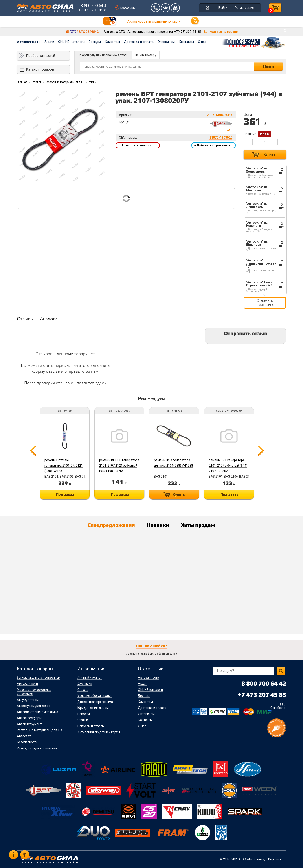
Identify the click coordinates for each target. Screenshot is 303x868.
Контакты (186, 42)
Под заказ (65, 495)
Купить (270, 154)
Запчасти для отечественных (39, 678)
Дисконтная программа (95, 702)
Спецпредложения (111, 525)
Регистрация (244, 8)
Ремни (92, 82)
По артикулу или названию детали (103, 55)
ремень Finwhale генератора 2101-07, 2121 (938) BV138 (64, 466)
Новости (84, 714)
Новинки (158, 525)
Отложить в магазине (265, 303)
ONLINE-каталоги (71, 42)
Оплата (83, 690)
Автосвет (24, 736)
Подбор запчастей (41, 56)
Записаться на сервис (221, 32)
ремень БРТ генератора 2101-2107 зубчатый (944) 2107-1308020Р (228, 466)
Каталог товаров (40, 69)
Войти (223, 8)
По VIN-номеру (146, 55)
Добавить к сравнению (213, 145)
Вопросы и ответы (91, 726)
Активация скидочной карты (99, 732)
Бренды (95, 42)
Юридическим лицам (93, 708)
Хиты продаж (198, 525)
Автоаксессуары (29, 718)
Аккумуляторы (28, 700)
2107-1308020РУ (220, 115)
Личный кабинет (90, 678)
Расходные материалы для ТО (65, 82)
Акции (49, 42)
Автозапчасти (29, 42)
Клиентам (112, 42)
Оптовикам (166, 42)
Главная (22, 82)
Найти (269, 66)
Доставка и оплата (139, 42)
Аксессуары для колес (33, 706)
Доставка (85, 684)
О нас (202, 42)
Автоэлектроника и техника (37, 712)
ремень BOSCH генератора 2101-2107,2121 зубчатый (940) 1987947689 (119, 466)
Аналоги (49, 319)
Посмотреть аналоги (136, 145)
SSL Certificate (278, 706)
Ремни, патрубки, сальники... (38, 748)
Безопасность (27, 742)
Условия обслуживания (95, 696)
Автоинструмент (29, 724)
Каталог (36, 82)
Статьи (83, 720)
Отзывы (25, 319)
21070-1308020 (221, 138)
